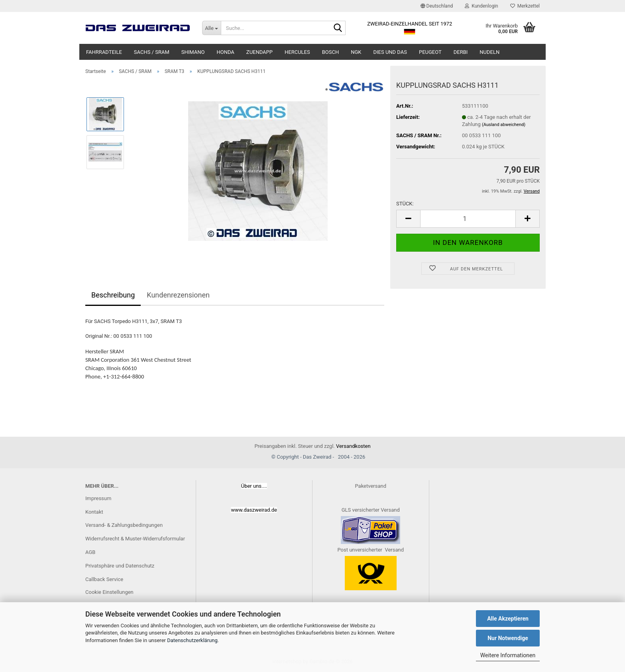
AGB (90, 552)
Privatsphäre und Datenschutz (120, 566)
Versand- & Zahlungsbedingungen (124, 525)
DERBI (461, 52)
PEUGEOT (430, 52)
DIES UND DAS (390, 52)
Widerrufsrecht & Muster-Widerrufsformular (135, 539)
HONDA (225, 52)
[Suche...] (211, 28)
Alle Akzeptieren (508, 619)
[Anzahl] (468, 219)
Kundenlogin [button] (481, 6)
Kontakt (94, 512)
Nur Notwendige (508, 638)
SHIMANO (193, 52)
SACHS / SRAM (152, 52)
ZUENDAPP (259, 52)
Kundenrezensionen (178, 295)
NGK (356, 52)
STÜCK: (405, 204)
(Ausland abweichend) (504, 125)
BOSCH (331, 52)
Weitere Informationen (508, 655)
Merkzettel (525, 6)
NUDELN (489, 52)
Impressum (98, 498)
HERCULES (297, 52)
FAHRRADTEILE (104, 52)
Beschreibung (113, 295)
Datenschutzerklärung (192, 640)
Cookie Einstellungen (109, 592)
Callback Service (104, 579)
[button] (437, 6)
